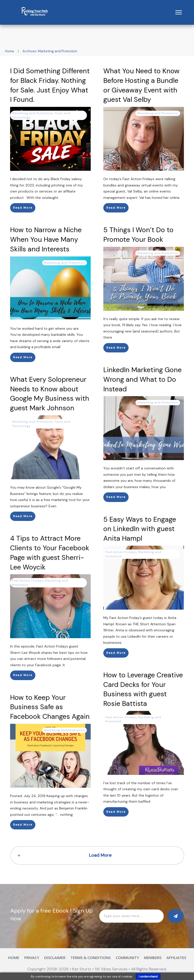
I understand (148, 976)
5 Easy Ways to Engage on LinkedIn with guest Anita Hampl (140, 529)
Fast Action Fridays (121, 552)
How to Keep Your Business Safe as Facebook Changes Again (50, 707)
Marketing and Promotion (32, 113)
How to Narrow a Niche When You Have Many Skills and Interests (46, 239)
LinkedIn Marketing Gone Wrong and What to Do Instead (142, 379)
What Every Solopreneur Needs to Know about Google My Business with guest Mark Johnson (50, 394)
